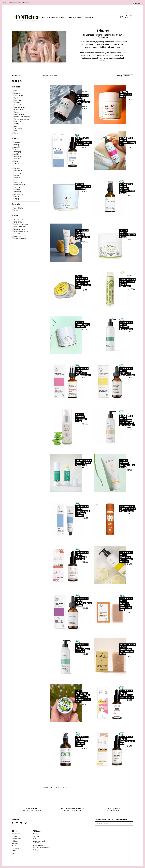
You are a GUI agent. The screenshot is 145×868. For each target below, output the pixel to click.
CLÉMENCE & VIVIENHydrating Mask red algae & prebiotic (74, 511)
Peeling (17, 124)
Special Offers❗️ (17, 839)
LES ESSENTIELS (20, 238)
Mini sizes (15, 841)
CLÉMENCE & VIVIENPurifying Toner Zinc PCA (74, 648)
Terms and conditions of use (41, 848)
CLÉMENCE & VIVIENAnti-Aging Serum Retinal (75, 602)
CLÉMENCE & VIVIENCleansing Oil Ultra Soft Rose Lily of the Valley (118, 421)
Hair (70, 17)
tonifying (17, 196)
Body (63, 17)
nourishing (17, 173)
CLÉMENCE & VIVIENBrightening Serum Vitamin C (118, 372)
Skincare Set (18, 128)
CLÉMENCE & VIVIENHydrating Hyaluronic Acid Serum (118, 189)
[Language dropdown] (138, 3)
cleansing (17, 147)
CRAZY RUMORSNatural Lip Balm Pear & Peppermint (119, 283)
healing (16, 163)
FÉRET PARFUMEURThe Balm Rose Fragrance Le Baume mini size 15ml (74, 282)
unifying (17, 199)
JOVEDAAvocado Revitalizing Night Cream (119, 234)
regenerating (18, 182)
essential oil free (19, 208)
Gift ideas (15, 846)
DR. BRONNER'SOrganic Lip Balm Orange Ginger (119, 509)
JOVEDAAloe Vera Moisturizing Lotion (72, 418)
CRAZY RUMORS (20, 227)
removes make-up (20, 185)
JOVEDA (17, 234)
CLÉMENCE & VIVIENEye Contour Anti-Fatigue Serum (75, 141)
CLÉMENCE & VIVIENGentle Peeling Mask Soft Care (118, 694)
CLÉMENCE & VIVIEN (21, 224)
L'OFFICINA (18, 236)
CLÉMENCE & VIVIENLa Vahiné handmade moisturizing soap (117, 604)
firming (16, 161)
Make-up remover (20, 114)
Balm (16, 91)
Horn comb (18, 105)
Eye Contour (18, 98)
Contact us (36, 850)
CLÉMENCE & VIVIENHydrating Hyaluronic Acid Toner (74, 100)
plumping (17, 175)
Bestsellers (16, 836)
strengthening (18, 194)
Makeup (78, 17)
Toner (16, 133)
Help (34, 839)
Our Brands (16, 848)
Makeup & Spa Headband (22, 117)
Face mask (18, 100)
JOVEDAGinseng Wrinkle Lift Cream (74, 186)
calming (17, 145)
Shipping (35, 834)
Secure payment (38, 845)
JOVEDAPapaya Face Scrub (117, 94)
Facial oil (17, 103)
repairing (17, 187)
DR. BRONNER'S (20, 229)
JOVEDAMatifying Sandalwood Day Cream (118, 464)
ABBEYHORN (19, 220)
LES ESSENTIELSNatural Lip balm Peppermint (75, 463)
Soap (16, 131)
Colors (14, 851)
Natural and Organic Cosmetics (39, 842)
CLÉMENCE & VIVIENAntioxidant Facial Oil (73, 556)
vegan (16, 210)
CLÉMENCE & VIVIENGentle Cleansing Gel (119, 141)
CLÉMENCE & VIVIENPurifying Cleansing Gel (117, 326)
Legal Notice (37, 836)
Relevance (128, 76)
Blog (13, 853)
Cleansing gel (18, 96)
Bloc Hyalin (18, 93)
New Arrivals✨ (17, 834)
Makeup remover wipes (21, 119)
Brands (45, 17)
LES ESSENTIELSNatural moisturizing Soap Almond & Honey (119, 649)
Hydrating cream (19, 107)
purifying (17, 180)
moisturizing (18, 171)
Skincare (55, 17)
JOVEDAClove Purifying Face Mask (74, 325)
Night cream (18, 121)
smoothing (17, 192)
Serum (16, 126)
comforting (17, 149)
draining (17, 154)
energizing (17, 156)
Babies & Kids (90, 17)
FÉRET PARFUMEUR (21, 231)
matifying (17, 168)
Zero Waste (16, 844)
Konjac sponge (19, 110)
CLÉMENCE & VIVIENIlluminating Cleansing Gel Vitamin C (117, 557)
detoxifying (18, 152)
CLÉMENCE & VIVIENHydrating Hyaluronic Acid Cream (74, 235)
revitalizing (18, 189)
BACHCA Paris (19, 222)
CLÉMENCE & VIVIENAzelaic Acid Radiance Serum (74, 372)
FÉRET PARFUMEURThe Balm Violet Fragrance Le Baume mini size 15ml (74, 696)
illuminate (17, 166)
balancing (17, 142)
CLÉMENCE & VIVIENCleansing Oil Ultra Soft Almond (73, 741)
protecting (17, 178)
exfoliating (17, 159)
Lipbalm (17, 112)
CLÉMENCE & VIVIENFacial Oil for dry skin (118, 740)
